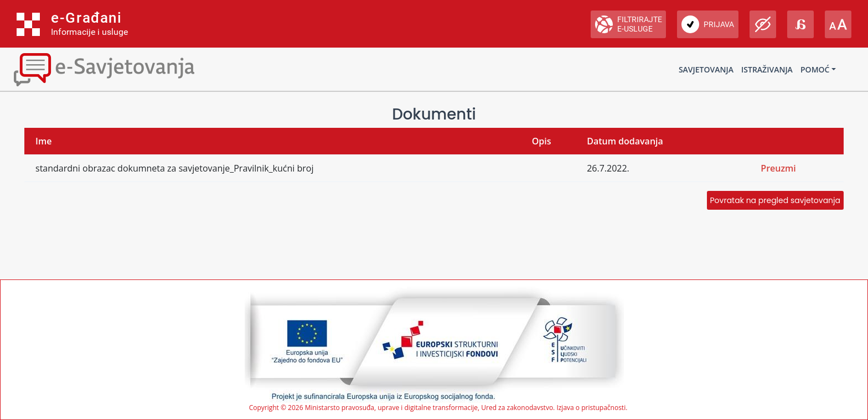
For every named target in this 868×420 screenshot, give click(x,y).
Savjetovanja (706, 69)
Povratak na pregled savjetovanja (775, 200)
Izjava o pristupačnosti (591, 408)
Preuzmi (778, 168)
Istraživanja (767, 69)
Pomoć (815, 69)
